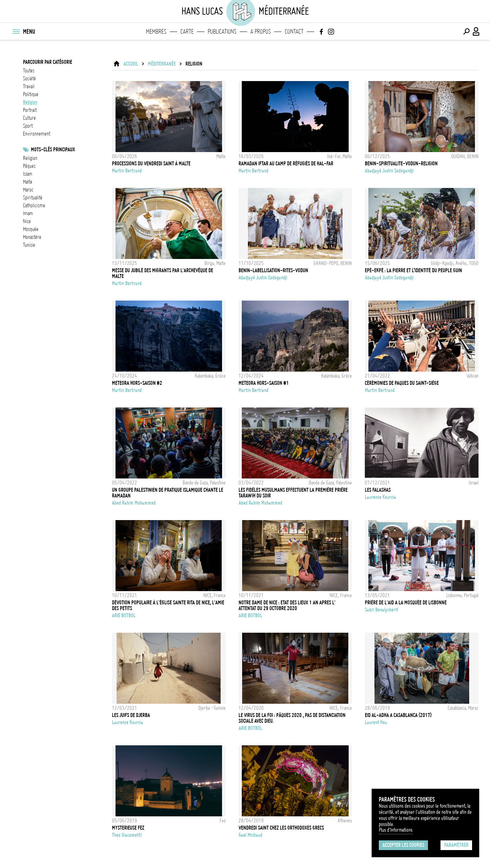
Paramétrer (456, 845)
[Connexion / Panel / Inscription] (476, 32)
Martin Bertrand (127, 171)
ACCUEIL (131, 64)
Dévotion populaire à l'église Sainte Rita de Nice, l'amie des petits (168, 605)
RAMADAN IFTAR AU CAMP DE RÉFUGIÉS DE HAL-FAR (286, 164)
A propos (261, 32)
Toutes (29, 71)
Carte (187, 32)
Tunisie (29, 245)
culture (29, 118)
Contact (294, 32)
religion (30, 102)
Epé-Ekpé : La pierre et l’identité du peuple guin (413, 270)
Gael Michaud (250, 835)
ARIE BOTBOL (124, 615)
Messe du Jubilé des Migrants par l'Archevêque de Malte (162, 273)
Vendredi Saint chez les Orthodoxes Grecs (281, 828)
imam (28, 213)
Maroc (28, 190)
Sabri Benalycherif (381, 610)
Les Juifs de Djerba (131, 715)
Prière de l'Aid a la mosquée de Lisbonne (406, 603)
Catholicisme (34, 206)
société (29, 79)
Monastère (32, 237)
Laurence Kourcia (380, 497)
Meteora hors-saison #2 (137, 383)
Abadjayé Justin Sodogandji (389, 171)
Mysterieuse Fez (128, 828)
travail (29, 86)
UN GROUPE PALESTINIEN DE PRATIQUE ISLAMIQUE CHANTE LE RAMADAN (168, 493)
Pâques (29, 166)
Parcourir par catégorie (48, 62)
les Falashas (378, 490)
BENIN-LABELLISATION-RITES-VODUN (273, 270)
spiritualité (33, 198)
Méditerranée (162, 64)
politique (31, 94)
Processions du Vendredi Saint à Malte (151, 164)
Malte (28, 182)
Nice (27, 221)
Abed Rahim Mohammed (134, 503)
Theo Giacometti (127, 835)
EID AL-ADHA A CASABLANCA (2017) (398, 715)
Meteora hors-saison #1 (264, 383)
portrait (30, 110)
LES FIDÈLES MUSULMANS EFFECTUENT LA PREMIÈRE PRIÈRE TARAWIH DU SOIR (293, 493)
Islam (28, 174)
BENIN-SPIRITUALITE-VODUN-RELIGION (401, 164)
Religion (30, 158)
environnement (37, 134)
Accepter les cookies (403, 845)
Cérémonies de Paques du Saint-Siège (402, 383)
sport (28, 126)
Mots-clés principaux (53, 150)
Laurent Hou (376, 722)
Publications (222, 32)
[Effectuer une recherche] (466, 32)
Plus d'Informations (396, 830)
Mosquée (31, 229)
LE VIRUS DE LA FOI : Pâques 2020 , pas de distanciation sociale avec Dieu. (292, 718)
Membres (156, 32)
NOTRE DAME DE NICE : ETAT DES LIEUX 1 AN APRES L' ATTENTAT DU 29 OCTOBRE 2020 (287, 605)
